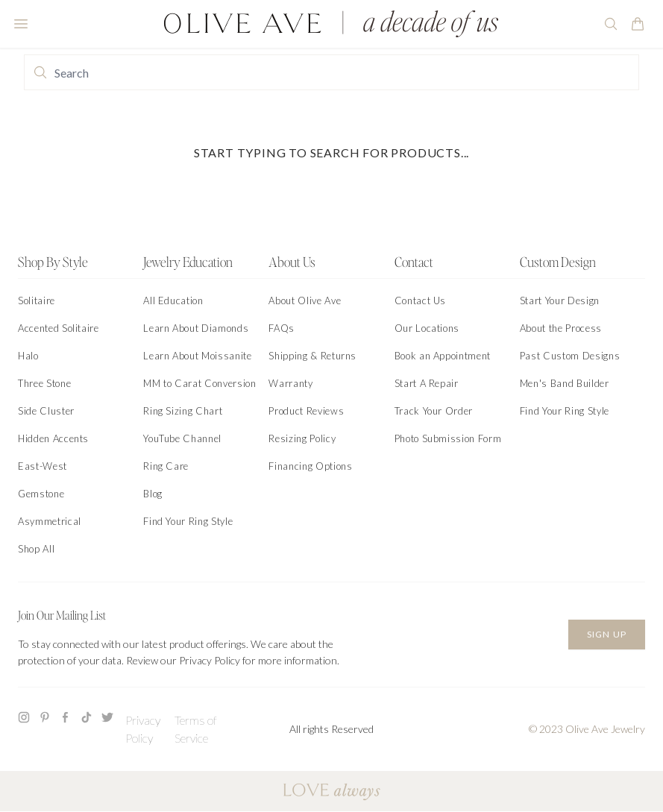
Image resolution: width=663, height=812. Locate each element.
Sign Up (607, 634)
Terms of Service (196, 729)
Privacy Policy (143, 729)
